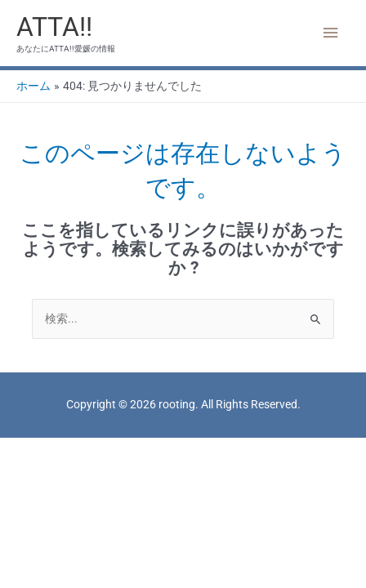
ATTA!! (54, 27)
